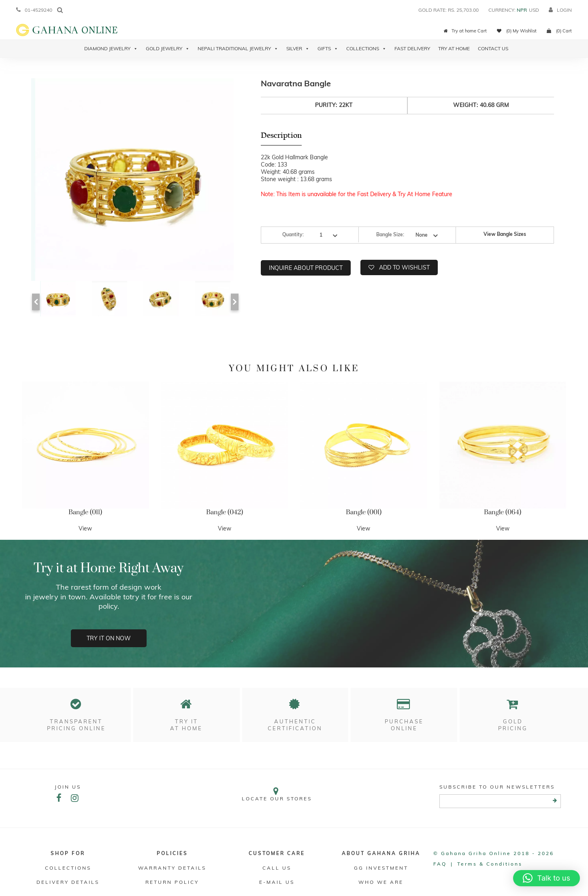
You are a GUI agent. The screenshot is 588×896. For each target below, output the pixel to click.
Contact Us (493, 48)
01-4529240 (34, 10)
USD (534, 10)
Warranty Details (172, 868)
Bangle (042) (225, 512)
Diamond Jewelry (111, 49)
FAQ (440, 864)
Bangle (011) (85, 512)
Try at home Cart (465, 31)
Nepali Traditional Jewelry (238, 49)
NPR (522, 10)
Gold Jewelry (168, 49)
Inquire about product (306, 268)
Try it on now (109, 638)
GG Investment (381, 868)
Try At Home (454, 48)
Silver (298, 49)
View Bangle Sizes (505, 234)
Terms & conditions (490, 864)
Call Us (277, 868)
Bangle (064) (503, 512)
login (560, 10)
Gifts (328, 49)
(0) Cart (559, 31)
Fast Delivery (412, 48)
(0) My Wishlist (517, 31)
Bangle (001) (364, 512)
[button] (546, 878)
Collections (366, 49)
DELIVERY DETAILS (68, 882)
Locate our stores (277, 794)
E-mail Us (277, 882)
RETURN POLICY (172, 882)
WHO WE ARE (381, 882)
